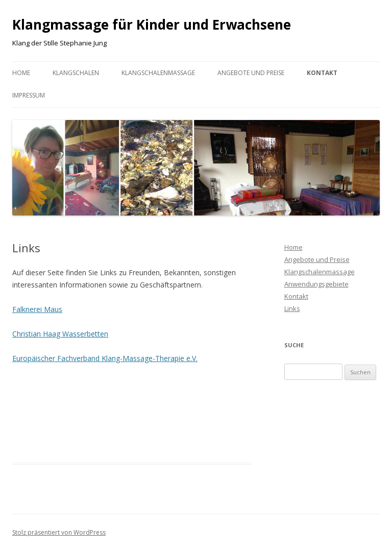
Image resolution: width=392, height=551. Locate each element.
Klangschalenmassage (158, 73)
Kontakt (322, 73)
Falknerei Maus (37, 309)
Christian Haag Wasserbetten (60, 334)
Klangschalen (76, 73)
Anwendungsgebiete (316, 284)
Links (292, 308)
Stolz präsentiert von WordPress (59, 532)
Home (21, 73)
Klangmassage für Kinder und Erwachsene (152, 25)
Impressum (29, 95)
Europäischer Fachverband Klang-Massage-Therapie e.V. (105, 358)
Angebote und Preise (251, 73)
